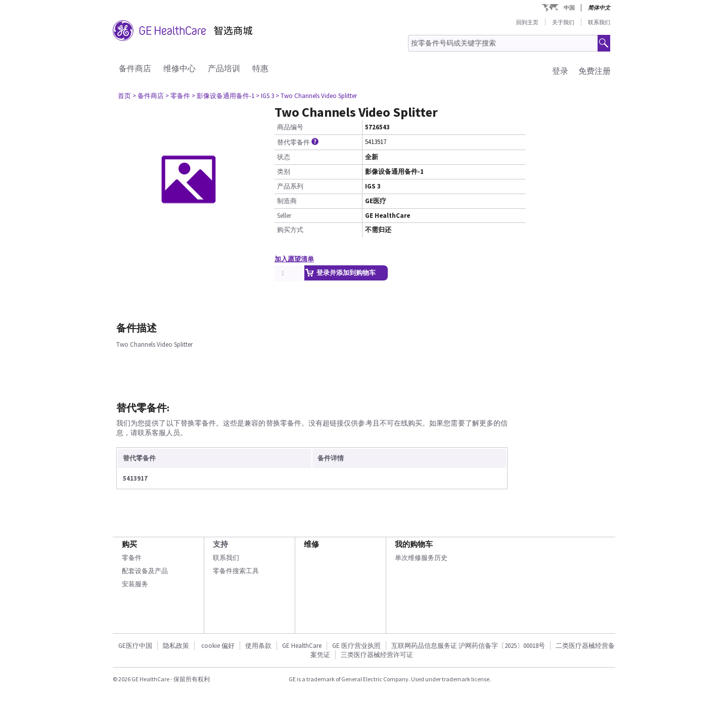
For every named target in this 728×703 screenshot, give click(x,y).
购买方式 (290, 230)
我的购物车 (414, 544)
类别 (284, 172)
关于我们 (563, 22)
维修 (311, 544)
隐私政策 (176, 646)
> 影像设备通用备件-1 (223, 96)
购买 (129, 544)
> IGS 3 (265, 96)
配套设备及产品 (145, 571)
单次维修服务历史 (421, 558)
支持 (220, 544)
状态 (284, 157)
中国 (569, 8)
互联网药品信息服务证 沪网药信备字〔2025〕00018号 (468, 646)
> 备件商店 (148, 96)
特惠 (260, 68)
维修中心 (179, 68)
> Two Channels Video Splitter (316, 96)
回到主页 (527, 22)
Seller (284, 216)
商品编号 (290, 127)
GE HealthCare (302, 646)
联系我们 (599, 22)
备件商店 (135, 68)
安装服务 (135, 584)
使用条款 (258, 646)
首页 (124, 96)
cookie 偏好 (218, 646)
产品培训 (224, 68)
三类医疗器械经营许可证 (377, 655)
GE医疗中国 (135, 646)
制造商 (287, 201)
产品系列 (290, 186)
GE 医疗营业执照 (356, 646)
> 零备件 (178, 96)
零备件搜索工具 (236, 571)
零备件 (132, 558)
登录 (560, 71)
